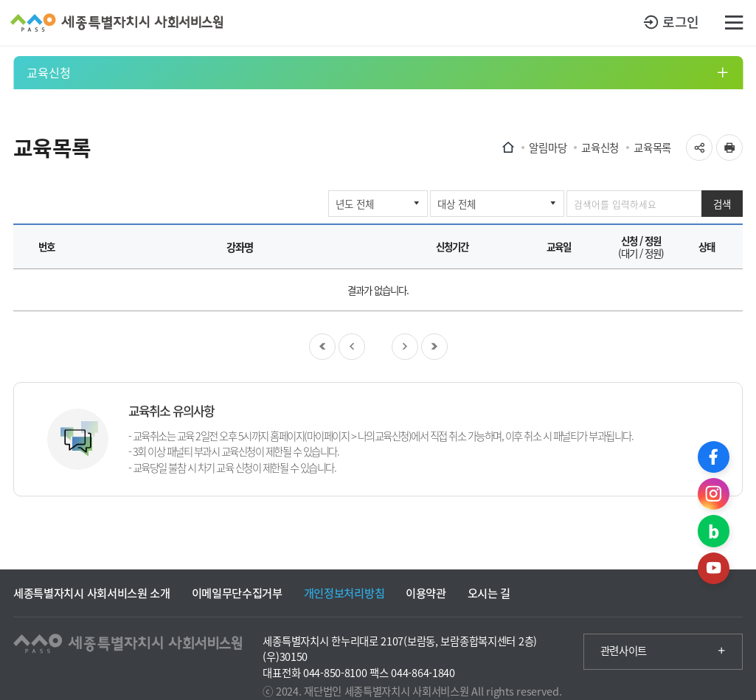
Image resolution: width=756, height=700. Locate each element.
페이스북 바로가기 (714, 457)
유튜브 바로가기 (714, 568)
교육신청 (49, 72)
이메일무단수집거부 (237, 593)
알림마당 (548, 148)
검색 (722, 204)
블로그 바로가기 (714, 531)
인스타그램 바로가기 (714, 494)
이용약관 (426, 593)
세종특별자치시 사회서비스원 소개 (92, 593)
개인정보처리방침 (344, 593)
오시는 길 (489, 593)
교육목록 (652, 148)
